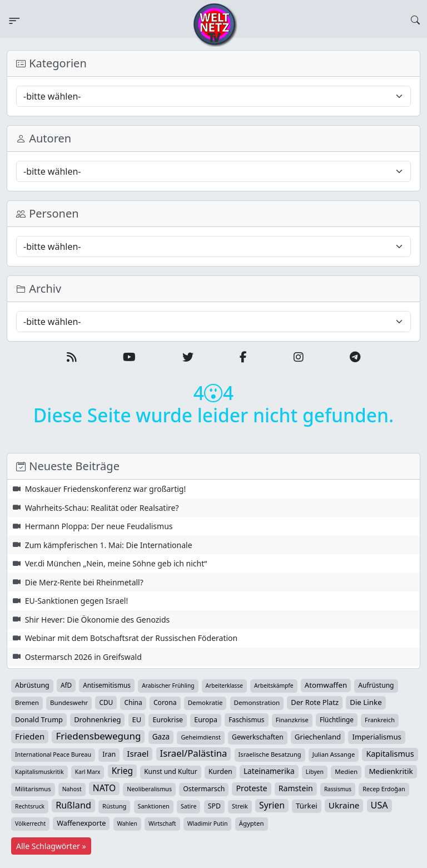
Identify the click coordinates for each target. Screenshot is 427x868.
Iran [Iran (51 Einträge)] (109, 754)
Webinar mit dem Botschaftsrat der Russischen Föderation (131, 638)
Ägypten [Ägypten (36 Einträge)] (252, 823)
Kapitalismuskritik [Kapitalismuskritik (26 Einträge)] (39, 772)
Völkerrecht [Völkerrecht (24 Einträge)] (30, 823)
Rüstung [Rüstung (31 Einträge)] (114, 806)
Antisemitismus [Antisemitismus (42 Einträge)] (107, 685)
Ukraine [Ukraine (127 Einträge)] (344, 805)
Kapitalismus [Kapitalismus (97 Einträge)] (390, 754)
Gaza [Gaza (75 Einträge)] (161, 736)
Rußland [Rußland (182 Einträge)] (73, 805)
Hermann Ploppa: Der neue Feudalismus (99, 526)
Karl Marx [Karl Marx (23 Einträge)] (88, 772)
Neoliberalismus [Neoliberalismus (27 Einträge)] (149, 789)
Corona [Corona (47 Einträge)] (165, 702)
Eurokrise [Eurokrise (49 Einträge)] (168, 720)
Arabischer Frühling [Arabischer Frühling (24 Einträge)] (168, 685)
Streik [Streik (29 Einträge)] (240, 806)
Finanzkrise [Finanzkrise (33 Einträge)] (292, 720)
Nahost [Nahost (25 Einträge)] (72, 789)
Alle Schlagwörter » (51, 846)
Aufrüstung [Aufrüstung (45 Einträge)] (376, 685)
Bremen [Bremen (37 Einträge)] (27, 702)
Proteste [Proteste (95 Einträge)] (251, 788)
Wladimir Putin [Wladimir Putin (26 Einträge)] (208, 823)
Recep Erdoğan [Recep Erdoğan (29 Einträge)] (384, 789)
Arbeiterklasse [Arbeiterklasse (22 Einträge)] (224, 685)
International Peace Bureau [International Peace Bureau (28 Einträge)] (53, 754)
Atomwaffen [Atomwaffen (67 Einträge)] (326, 685)
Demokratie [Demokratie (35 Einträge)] (205, 702)
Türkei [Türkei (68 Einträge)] (307, 806)
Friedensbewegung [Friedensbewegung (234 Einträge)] (98, 736)
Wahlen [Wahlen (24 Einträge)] (127, 823)
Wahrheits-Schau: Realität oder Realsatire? (102, 508)
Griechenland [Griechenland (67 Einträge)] (318, 737)
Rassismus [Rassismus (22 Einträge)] (338, 789)
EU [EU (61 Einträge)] (137, 719)
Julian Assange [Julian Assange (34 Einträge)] (334, 754)
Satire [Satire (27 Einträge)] (189, 806)
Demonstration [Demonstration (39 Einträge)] (257, 702)
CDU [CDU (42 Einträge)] (106, 702)
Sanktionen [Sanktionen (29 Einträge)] (154, 806)
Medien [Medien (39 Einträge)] (346, 771)
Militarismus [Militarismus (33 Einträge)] (33, 789)
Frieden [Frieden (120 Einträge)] (30, 736)
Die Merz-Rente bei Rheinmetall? (84, 582)
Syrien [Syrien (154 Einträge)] (272, 805)
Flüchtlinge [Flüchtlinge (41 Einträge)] (337, 719)
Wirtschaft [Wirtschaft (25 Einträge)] (162, 823)
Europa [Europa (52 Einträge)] (206, 720)
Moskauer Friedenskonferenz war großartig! (106, 489)
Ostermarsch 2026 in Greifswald (83, 657)
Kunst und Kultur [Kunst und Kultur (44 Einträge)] (170, 771)
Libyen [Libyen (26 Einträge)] (315, 772)
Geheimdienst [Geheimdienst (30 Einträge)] (200, 737)
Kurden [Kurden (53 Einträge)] (220, 771)
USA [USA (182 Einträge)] (379, 805)
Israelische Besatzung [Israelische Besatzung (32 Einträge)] (270, 754)
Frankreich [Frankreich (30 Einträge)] (380, 720)
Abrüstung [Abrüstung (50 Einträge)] (32, 685)
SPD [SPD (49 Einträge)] (214, 806)
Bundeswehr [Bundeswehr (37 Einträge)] (69, 702)
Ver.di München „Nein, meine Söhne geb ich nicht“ (116, 563)
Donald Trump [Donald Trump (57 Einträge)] (39, 719)
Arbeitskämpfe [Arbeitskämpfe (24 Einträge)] (274, 685)
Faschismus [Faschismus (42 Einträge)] (246, 719)
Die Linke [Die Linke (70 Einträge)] (366, 702)
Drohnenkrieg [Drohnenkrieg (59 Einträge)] (97, 719)
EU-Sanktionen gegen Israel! (77, 601)
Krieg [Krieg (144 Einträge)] (122, 771)
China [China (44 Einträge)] (133, 702)
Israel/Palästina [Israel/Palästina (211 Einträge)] (194, 753)
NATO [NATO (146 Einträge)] (104, 788)
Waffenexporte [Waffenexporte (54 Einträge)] (81, 823)
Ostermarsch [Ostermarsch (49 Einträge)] (204, 789)
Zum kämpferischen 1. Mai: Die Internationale (109, 545)
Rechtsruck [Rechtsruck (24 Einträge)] (30, 806)
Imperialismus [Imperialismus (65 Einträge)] (376, 737)
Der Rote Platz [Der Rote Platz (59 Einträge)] (315, 702)
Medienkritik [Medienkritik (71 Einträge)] (391, 771)
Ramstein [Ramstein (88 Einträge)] (296, 788)
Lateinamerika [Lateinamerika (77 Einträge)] (269, 771)
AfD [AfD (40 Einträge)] (66, 685)
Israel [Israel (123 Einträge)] (138, 753)
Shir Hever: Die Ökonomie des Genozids (98, 620)
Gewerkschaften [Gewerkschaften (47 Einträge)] (258, 737)
